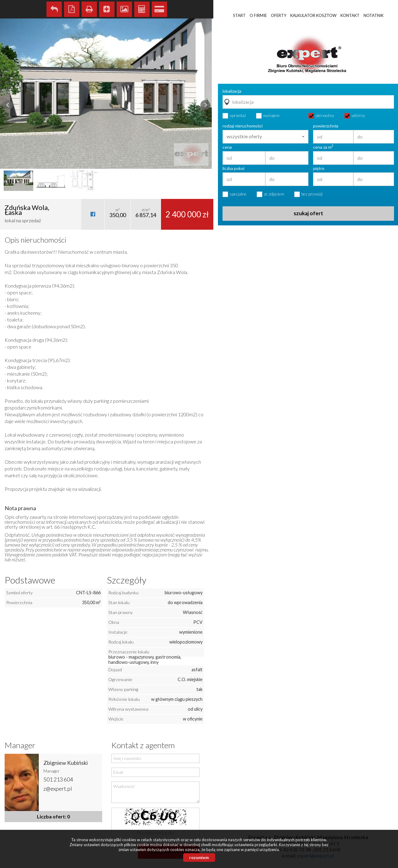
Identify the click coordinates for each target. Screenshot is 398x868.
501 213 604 (58, 779)
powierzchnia (326, 126)
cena (227, 147)
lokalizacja (232, 91)
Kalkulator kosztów (142, 9)
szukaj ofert (308, 213)
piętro (319, 168)
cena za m (323, 147)
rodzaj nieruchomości (243, 126)
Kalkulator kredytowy (159, 9)
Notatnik (374, 15)
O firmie (258, 15)
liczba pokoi (233, 168)
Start (239, 15)
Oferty (279, 15)
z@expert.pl (58, 789)
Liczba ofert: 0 (53, 816)
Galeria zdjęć (124, 9)
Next (205, 105)
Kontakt (350, 15)
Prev (8, 105)
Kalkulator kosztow (313, 15)
